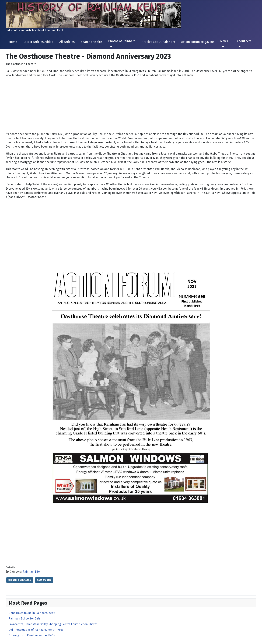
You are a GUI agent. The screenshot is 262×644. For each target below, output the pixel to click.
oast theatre (44, 580)
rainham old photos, (20, 580)
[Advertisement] (131, 105)
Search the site (91, 42)
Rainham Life (31, 572)
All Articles (67, 42)
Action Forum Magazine (198, 42)
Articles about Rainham (158, 42)
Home (13, 42)
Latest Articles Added (38, 42)
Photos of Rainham (122, 41)
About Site (244, 41)
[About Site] (239, 47)
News (224, 41)
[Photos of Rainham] (110, 47)
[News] (222, 47)
